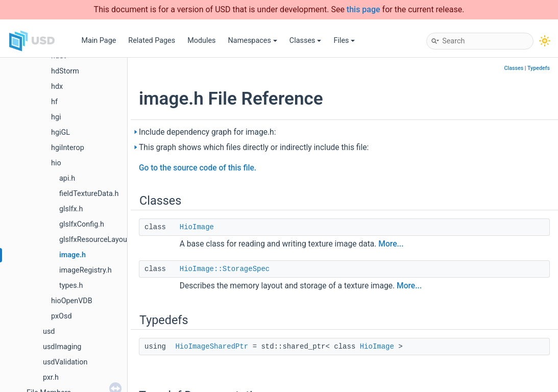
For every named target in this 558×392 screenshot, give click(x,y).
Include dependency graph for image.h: (207, 132)
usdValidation (65, 362)
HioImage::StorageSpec (225, 269)
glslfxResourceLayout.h (97, 240)
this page (363, 9)
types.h (71, 286)
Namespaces (253, 41)
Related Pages (152, 41)
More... (391, 244)
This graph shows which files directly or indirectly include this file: (254, 148)
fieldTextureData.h (89, 194)
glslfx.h (71, 209)
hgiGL (60, 132)
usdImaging (62, 347)
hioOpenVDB (72, 301)
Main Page (99, 41)
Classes (306, 41)
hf (54, 102)
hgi (56, 117)
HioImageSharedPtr (212, 347)
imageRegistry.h (86, 270)
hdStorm (65, 71)
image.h (72, 255)
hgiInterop (68, 148)
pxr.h (51, 377)
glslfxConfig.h (82, 224)
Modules (201, 41)
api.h (67, 178)
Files (344, 41)
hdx (57, 87)
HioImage (197, 227)
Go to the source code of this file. (198, 168)
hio (56, 163)
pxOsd (62, 316)
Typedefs (539, 68)
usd (49, 332)
